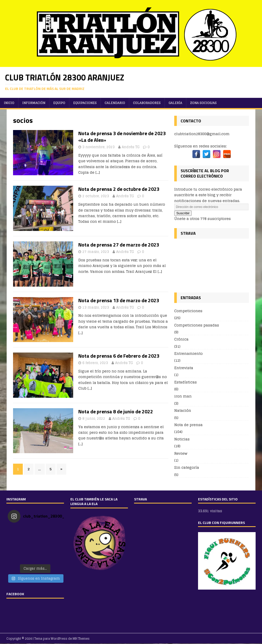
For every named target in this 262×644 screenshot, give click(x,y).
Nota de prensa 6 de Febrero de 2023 (119, 356)
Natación (183, 410)
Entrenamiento (188, 353)
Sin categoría (187, 467)
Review (181, 453)
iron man (183, 396)
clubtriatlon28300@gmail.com (202, 134)
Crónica (181, 339)
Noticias (182, 439)
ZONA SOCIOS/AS (203, 103)
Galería (175, 103)
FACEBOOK (15, 594)
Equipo (59, 103)
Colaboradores (147, 103)
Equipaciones (85, 103)
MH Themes (81, 639)
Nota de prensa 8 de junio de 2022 (116, 411)
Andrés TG (131, 147)
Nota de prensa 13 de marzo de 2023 (119, 300)
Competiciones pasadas (197, 325)
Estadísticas (185, 382)
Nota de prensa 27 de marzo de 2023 (119, 245)
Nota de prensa (188, 425)
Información (34, 103)
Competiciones (188, 311)
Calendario (115, 103)
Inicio (9, 103)
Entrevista (184, 368)
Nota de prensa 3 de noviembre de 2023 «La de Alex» (122, 137)
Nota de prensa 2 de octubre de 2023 (119, 189)
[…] (98, 172)
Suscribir (183, 213)
